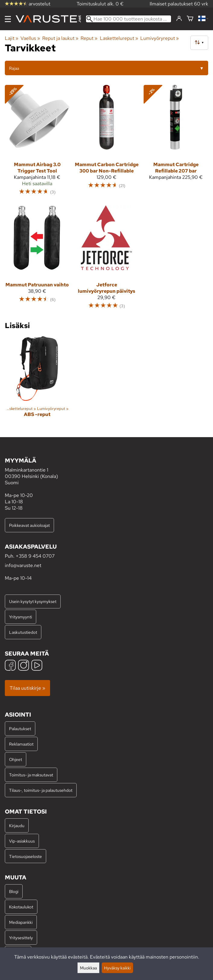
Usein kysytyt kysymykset (33, 601)
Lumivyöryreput (160, 38)
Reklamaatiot (21, 744)
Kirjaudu (17, 825)
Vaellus (30, 38)
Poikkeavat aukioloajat (29, 525)
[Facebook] (10, 666)
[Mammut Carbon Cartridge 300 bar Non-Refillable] (106, 143)
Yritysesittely (21, 938)
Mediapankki (21, 922)
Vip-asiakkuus (22, 841)
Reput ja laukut (60, 38)
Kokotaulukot (21, 907)
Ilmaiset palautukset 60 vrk (179, 4)
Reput (89, 38)
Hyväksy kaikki (117, 968)
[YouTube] (37, 666)
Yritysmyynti (21, 617)
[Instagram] (24, 666)
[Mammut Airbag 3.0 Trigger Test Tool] (37, 143)
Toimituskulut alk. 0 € (100, 4)
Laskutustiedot (23, 632)
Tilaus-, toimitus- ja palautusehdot (41, 790)
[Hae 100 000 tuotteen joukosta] (129, 19)
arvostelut (28, 4)
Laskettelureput (119, 38)
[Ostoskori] (190, 19)
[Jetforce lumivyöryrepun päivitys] (106, 260)
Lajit (12, 38)
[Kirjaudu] (179, 19)
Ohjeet (16, 759)
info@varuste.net (23, 565)
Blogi (14, 891)
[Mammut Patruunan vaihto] (37, 260)
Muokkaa (88, 968)
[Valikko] (8, 19)
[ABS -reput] (37, 382)
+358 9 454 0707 (35, 556)
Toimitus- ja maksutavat (31, 775)
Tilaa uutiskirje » (27, 688)
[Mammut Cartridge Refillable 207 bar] (176, 143)
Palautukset (20, 729)
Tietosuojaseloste (25, 856)
